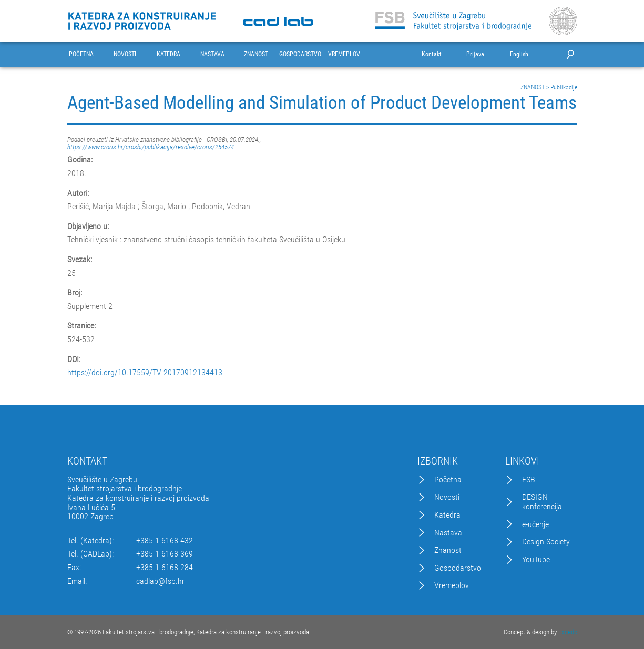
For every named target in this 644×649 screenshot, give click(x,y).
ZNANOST (256, 54)
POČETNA (81, 54)
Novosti (447, 497)
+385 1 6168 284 (165, 568)
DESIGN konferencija (542, 502)
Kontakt (432, 54)
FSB (529, 480)
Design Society (546, 542)
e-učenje (535, 524)
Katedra (447, 515)
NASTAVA (212, 54)
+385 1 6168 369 (165, 554)
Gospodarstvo (458, 568)
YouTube (536, 560)
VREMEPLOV (344, 54)
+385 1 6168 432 (165, 541)
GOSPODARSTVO (300, 54)
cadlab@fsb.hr (160, 581)
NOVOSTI (125, 54)
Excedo (568, 632)
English (519, 54)
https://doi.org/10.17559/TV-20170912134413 (145, 373)
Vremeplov (452, 585)
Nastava (448, 533)
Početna (448, 480)
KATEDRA (168, 54)
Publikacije (564, 87)
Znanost (448, 550)
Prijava (475, 54)
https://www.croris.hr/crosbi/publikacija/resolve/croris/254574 (151, 147)
